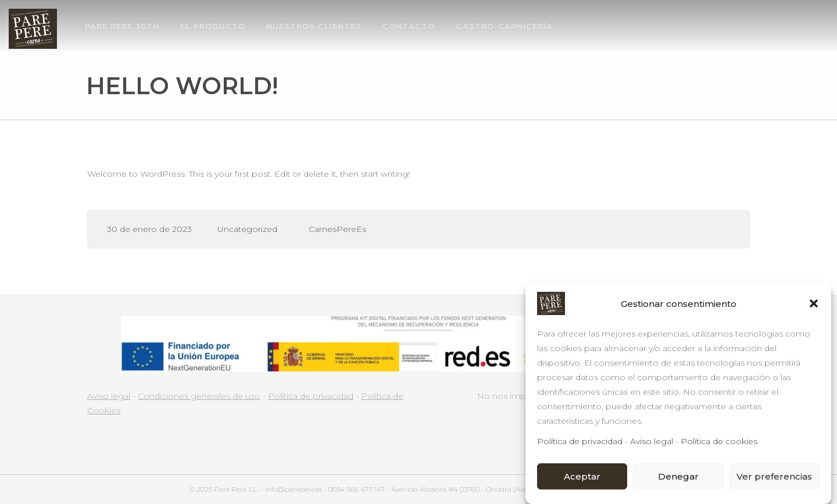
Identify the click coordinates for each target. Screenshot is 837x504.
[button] (814, 305)
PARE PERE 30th (122, 26)
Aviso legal (652, 442)
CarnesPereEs (337, 229)
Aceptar (582, 477)
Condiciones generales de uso (199, 396)
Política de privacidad (580, 442)
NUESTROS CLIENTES (314, 26)
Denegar (678, 477)
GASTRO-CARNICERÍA (504, 26)
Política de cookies (719, 442)
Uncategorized (247, 229)
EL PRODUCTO (213, 26)
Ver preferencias (774, 477)
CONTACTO (409, 26)
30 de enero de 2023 (149, 229)
